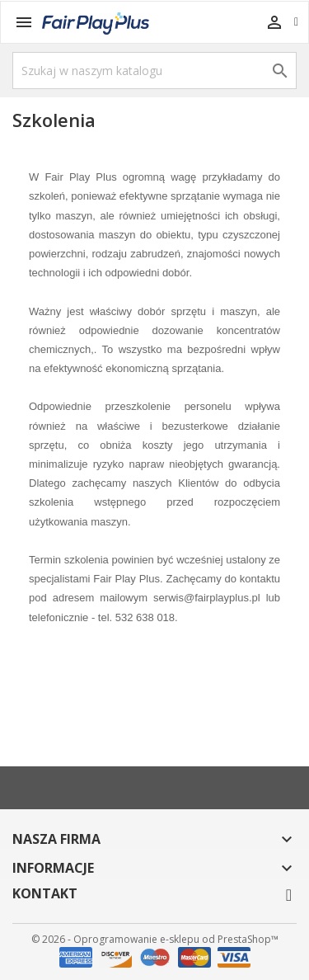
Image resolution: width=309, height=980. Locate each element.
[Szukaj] (154, 71)
